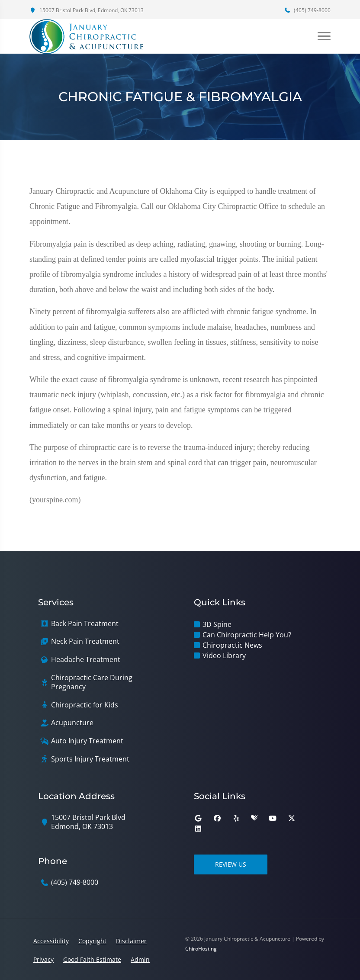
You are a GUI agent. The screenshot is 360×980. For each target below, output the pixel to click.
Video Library (224, 655)
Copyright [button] (92, 941)
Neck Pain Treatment (85, 641)
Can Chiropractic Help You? (247, 635)
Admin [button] (140, 959)
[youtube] (273, 818)
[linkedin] (198, 829)
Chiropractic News (232, 645)
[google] (198, 818)
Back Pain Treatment (85, 624)
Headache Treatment (86, 660)
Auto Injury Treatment (87, 741)
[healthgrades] (254, 818)
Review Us (231, 864)
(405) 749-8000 (307, 10)
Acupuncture (72, 723)
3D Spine (217, 624)
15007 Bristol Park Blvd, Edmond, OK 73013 (87, 10)
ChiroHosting (201, 949)
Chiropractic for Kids (85, 705)
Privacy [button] (43, 959)
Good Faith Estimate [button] (92, 959)
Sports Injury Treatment (90, 759)
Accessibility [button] (51, 941)
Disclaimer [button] (131, 941)
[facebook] (217, 818)
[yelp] (236, 818)
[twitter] (292, 818)
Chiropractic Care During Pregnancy (92, 682)
